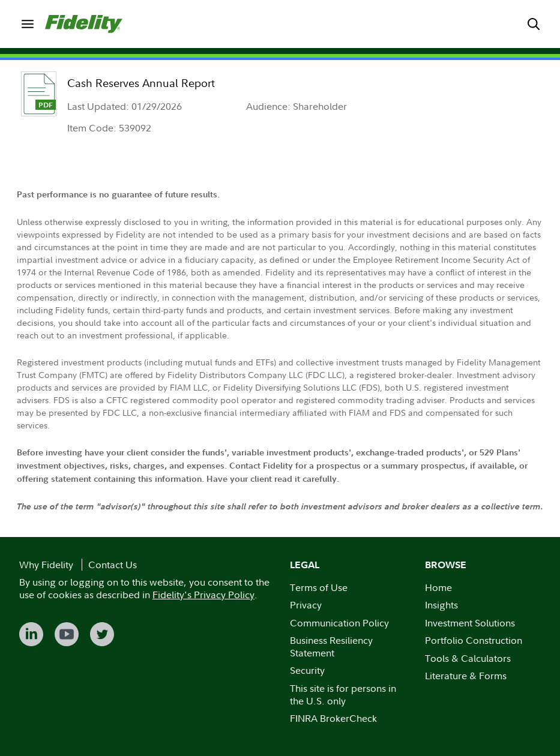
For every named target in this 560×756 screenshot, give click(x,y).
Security (307, 670)
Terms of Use (319, 587)
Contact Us (113, 565)
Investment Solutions (470, 623)
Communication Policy (339, 623)
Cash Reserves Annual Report (141, 83)
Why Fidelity (46, 565)
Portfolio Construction (474, 640)
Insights (441, 605)
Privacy (306, 605)
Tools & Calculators (468, 658)
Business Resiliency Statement (331, 646)
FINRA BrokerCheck (333, 718)
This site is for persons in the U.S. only (343, 694)
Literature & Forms (466, 676)
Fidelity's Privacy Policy (203, 595)
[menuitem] (27, 24)
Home (438, 587)
